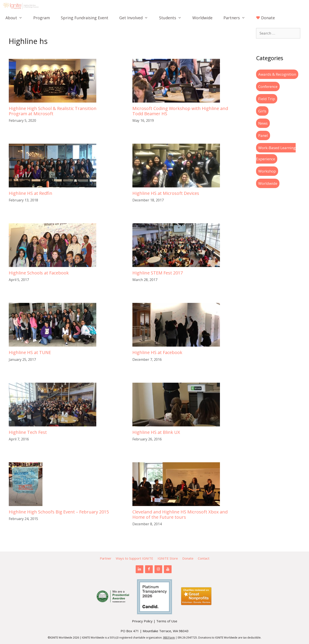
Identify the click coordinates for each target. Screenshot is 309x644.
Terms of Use (167, 621)
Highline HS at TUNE (30, 352)
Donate (188, 558)
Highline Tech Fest (28, 432)
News (263, 123)
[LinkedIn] (140, 569)
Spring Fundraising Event (85, 18)
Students (173, 18)
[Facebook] (149, 569)
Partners (237, 18)
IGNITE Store (168, 558)
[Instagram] (158, 569)
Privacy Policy (142, 621)
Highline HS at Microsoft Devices (166, 193)
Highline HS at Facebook (157, 352)
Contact (204, 558)
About (17, 18)
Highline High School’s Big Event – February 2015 (59, 512)
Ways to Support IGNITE (134, 558)
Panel (263, 135)
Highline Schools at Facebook (39, 273)
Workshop (267, 171)
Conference (268, 86)
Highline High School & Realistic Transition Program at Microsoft (53, 111)
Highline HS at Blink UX (156, 432)
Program (42, 18)
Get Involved (136, 18)
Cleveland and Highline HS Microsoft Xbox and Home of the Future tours (180, 514)
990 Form (169, 638)
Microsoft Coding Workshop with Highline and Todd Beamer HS (180, 111)
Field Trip (267, 99)
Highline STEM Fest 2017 (158, 273)
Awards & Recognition (277, 74)
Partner (106, 558)
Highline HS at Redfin (31, 193)
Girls (262, 111)
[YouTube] (168, 569)
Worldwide (202, 18)
